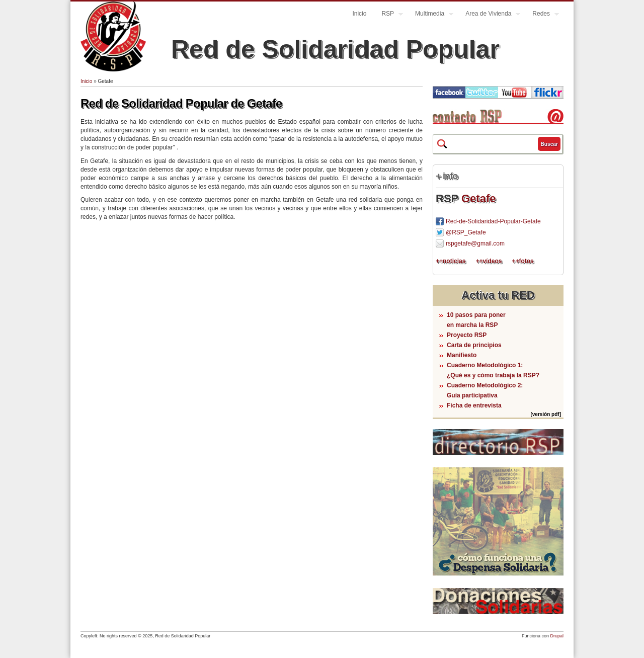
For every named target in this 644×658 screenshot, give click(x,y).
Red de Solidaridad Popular (335, 49)
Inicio (359, 14)
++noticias (451, 261)
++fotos (522, 261)
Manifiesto (462, 355)
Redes (542, 15)
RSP (388, 15)
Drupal (557, 636)
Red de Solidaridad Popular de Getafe (181, 103)
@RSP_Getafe (466, 232)
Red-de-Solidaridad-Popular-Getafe (493, 221)
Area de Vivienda (489, 15)
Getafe (478, 198)
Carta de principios (474, 345)
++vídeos (489, 261)
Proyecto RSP (467, 335)
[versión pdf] (546, 414)
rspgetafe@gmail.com (475, 243)
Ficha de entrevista (474, 405)
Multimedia (430, 15)
